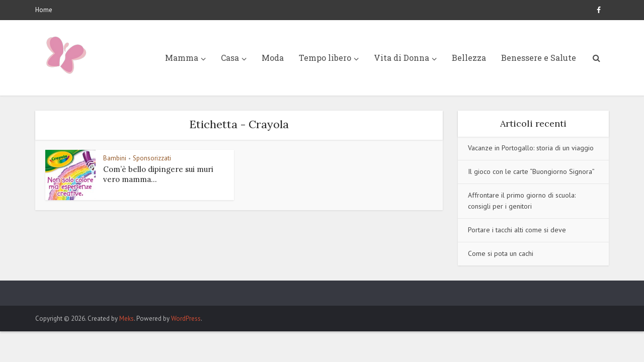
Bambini (115, 158)
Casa (230, 58)
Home (44, 10)
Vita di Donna (401, 58)
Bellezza (469, 58)
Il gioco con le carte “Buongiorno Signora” (531, 171)
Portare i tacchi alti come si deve (517, 230)
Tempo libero (325, 58)
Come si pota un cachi (501, 253)
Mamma (182, 58)
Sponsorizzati (152, 158)
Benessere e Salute (539, 58)
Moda (273, 58)
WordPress (186, 319)
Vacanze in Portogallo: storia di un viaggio (531, 148)
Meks (127, 319)
